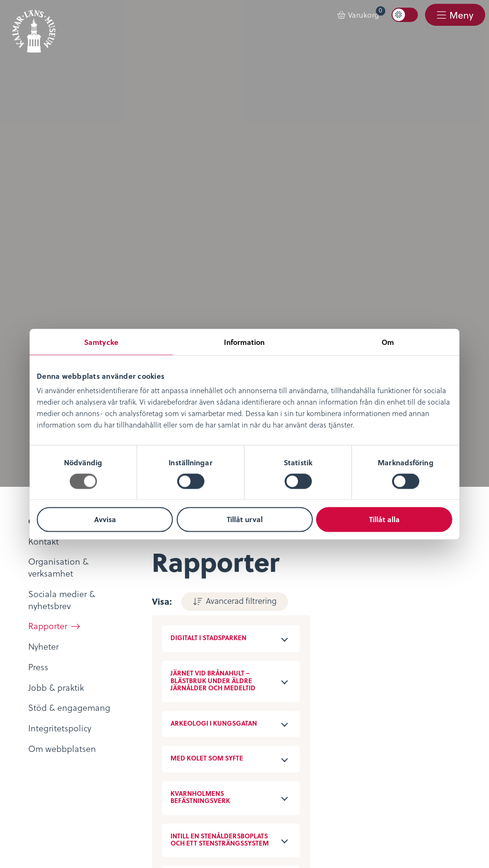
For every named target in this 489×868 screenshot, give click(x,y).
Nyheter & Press (203, 762)
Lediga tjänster (51, 638)
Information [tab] (244, 342)
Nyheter (37, 624)
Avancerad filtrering (241, 114)
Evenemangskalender (367, 638)
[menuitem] (358, 15)
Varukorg (367, 13)
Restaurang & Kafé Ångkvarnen (385, 666)
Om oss (37, 610)
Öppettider (346, 610)
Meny (461, 15)
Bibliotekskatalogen (212, 664)
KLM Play (191, 636)
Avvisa (105, 519)
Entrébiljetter (350, 624)
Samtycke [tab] (101, 342)
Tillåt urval (245, 519)
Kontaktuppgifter (207, 720)
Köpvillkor (41, 734)
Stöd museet (198, 748)
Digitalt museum (206, 622)
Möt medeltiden (205, 678)
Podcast (188, 651)
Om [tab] (388, 342)
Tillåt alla (384, 519)
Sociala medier (202, 734)
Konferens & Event (360, 652)
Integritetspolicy (53, 720)
